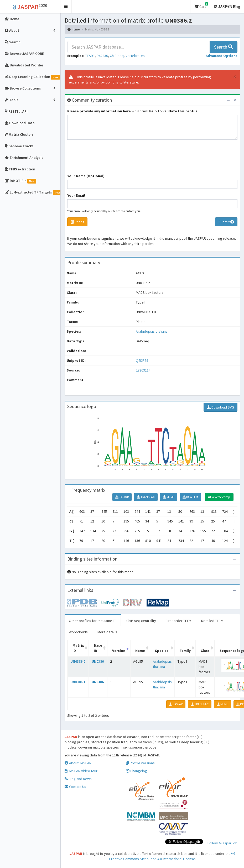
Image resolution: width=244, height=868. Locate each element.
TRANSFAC (146, 497)
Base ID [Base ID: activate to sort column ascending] (98, 648)
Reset (77, 222)
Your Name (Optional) (86, 176)
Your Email (76, 195)
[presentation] (107, 159)
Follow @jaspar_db (222, 843)
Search (224, 47)
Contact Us (75, 787)
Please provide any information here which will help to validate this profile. (133, 111)
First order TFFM (179, 621)
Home (73, 29)
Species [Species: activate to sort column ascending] (162, 651)
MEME (169, 497)
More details (107, 632)
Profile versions (140, 763)
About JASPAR (78, 763)
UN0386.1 (78, 682)
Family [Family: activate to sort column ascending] (185, 651)
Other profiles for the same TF (93, 621)
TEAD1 (90, 56)
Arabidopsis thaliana (152, 331)
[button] (66, 7)
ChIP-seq (117, 56)
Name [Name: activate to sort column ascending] (140, 651)
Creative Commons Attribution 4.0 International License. (172, 856)
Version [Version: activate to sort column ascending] (119, 651)
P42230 (102, 56)
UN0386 (98, 661)
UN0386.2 (78, 661)
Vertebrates (135, 56)
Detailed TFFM (212, 621)
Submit (226, 222)
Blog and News (78, 779)
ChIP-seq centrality (141, 621)
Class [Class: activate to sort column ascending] (205, 651)
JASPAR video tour (81, 771)
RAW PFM (190, 497)
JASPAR (122, 497)
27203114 (143, 370)
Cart (201, 6)
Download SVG (220, 407)
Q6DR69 (142, 360)
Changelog (136, 771)
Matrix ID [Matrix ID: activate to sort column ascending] (78, 648)
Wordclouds (78, 632)
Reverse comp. (219, 497)
